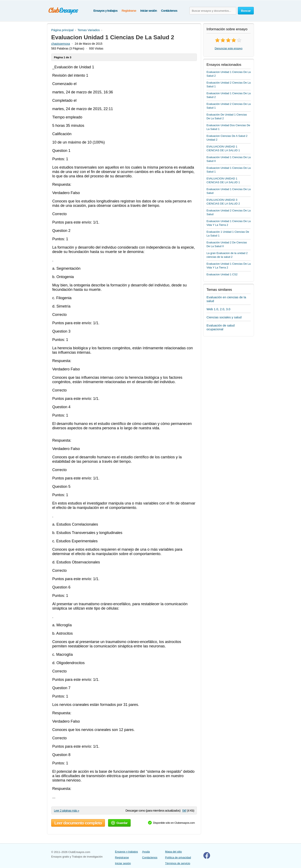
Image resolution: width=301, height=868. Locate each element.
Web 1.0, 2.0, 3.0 (218, 309)
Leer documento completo (78, 823)
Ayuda (146, 852)
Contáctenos (169, 11)
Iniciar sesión (149, 11)
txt (184, 810)
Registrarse (129, 11)
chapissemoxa (61, 44)
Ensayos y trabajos (105, 11)
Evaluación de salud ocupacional (221, 327)
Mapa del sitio (173, 852)
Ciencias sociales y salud (224, 317)
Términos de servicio (178, 863)
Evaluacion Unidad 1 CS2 (222, 274)
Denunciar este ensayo (229, 48)
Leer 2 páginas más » (67, 811)
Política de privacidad (178, 857)
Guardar (119, 823)
